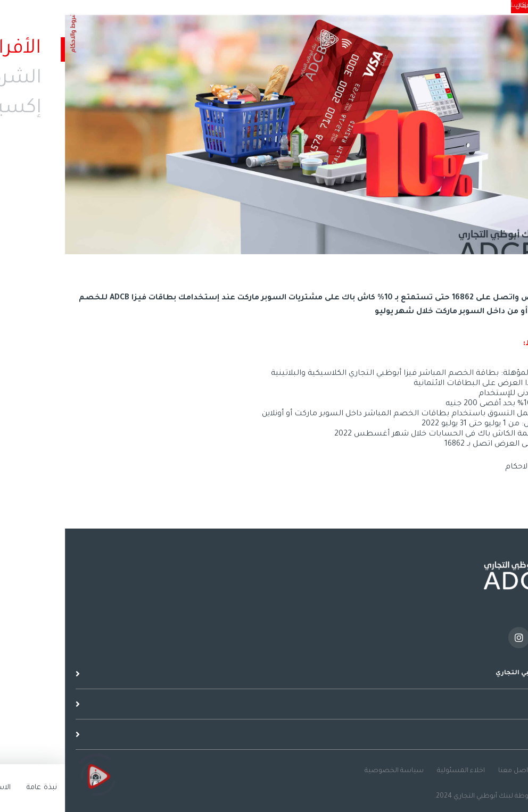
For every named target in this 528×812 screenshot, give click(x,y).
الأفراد (514, 6)
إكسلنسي (446, 6)
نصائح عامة (500, 771)
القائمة (515, 47)
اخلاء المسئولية (396, 771)
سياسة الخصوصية (329, 771)
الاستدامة (407, 6)
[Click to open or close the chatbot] (32, 781)
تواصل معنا (451, 771)
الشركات (483, 6)
